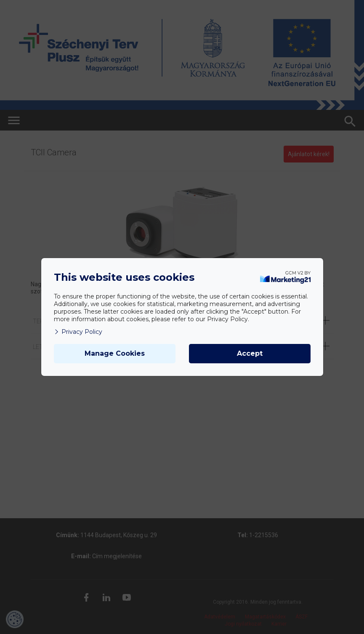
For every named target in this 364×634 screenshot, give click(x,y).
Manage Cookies (115, 353)
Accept (250, 353)
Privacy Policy (78, 332)
